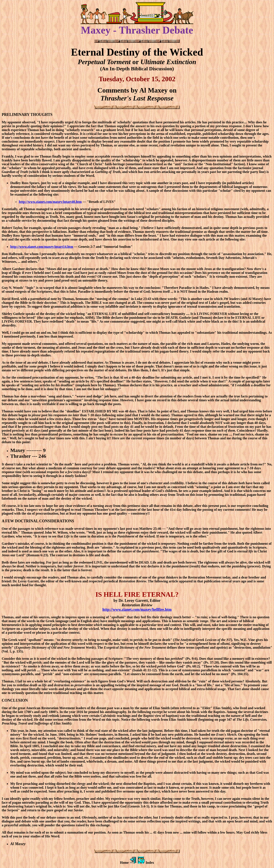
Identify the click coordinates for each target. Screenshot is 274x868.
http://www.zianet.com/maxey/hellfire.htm (137, 610)
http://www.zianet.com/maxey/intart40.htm (50, 202)
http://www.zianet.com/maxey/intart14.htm (42, 247)
